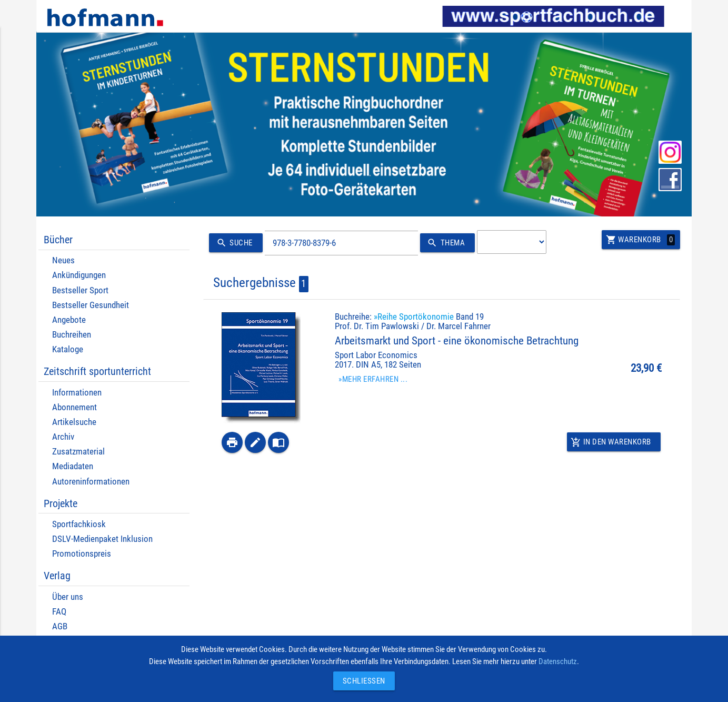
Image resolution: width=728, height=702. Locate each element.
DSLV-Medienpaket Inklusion (102, 539)
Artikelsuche (74, 422)
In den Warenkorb (611, 442)
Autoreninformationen (91, 482)
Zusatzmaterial (78, 452)
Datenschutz (558, 661)
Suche (233, 243)
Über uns (68, 597)
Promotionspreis (82, 554)
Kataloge (68, 349)
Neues (63, 260)
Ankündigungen (79, 275)
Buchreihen (72, 335)
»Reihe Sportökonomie (414, 317)
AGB (60, 626)
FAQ (59, 612)
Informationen (77, 393)
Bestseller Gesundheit (91, 305)
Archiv (63, 437)
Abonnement (74, 407)
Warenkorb (640, 240)
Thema (444, 243)
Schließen (361, 681)
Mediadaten (73, 466)
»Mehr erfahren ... (373, 379)
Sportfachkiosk (79, 524)
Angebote (69, 320)
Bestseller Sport (80, 290)
